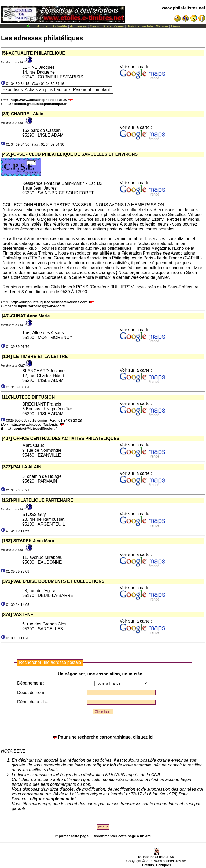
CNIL (156, 775)
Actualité (60, 26)
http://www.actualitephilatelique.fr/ (39, 100)
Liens (175, 26)
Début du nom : (32, 692)
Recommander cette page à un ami (122, 836)
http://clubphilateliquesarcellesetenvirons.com (49, 302)
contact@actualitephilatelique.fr (40, 104)
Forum (95, 26)
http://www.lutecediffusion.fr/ (34, 424)
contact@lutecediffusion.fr (36, 428)
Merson (162, 26)
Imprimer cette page (71, 836)
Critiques (163, 865)
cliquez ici (104, 765)
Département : (31, 683)
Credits (148, 865)
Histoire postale (140, 26)
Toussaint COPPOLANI (157, 855)
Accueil (43, 26)
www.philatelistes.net (183, 8)
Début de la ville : (34, 702)
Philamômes (114, 26)
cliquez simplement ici (53, 799)
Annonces (78, 26)
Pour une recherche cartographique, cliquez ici (103, 737)
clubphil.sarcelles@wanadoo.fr (40, 306)
